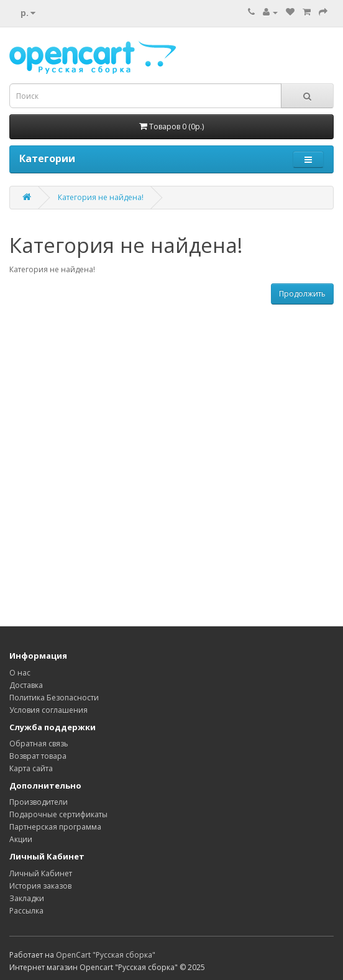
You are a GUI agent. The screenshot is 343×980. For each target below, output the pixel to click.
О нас (20, 673)
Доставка (26, 685)
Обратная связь (39, 744)
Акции (21, 839)
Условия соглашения (48, 710)
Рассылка (26, 911)
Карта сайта (31, 768)
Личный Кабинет (41, 873)
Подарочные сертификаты (58, 814)
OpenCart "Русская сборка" (106, 955)
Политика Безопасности (54, 698)
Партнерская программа (55, 827)
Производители (39, 802)
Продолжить (302, 294)
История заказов (40, 886)
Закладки (27, 898)
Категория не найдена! (101, 197)
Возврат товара (38, 756)
